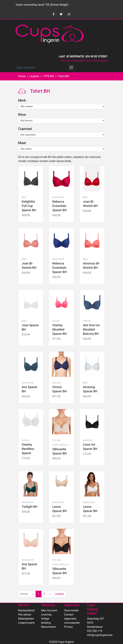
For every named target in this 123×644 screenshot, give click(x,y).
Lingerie (34, 76)
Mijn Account (49, 610)
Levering (46, 615)
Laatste (59, 594)
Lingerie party (26, 623)
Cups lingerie (25, 67)
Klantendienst (27, 610)
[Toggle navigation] (71, 67)
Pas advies (25, 615)
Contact (69, 615)
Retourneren (49, 627)
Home (22, 76)
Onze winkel (71, 610)
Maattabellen (26, 619)
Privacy (69, 627)
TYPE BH (48, 76)
